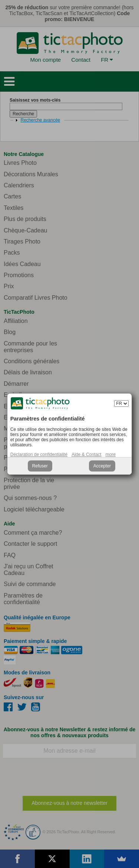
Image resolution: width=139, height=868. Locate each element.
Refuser (40, 466)
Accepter (102, 466)
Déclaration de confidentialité (39, 455)
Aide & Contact (86, 455)
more (111, 455)
